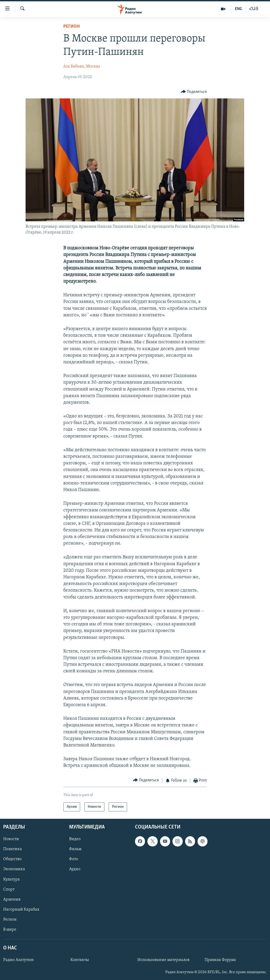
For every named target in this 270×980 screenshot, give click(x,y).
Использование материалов (163, 960)
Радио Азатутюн (18, 960)
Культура (11, 879)
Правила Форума (220, 960)
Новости (11, 839)
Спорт (9, 889)
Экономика (14, 869)
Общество (12, 859)
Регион (71, 27)
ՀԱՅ (254, 9)
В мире (10, 930)
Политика (13, 849)
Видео (75, 839)
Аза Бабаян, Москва (82, 66)
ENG (238, 9)
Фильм (75, 849)
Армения (12, 900)
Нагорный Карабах (21, 910)
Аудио (75, 869)
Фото (74, 859)
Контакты (80, 960)
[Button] (194, 92)
